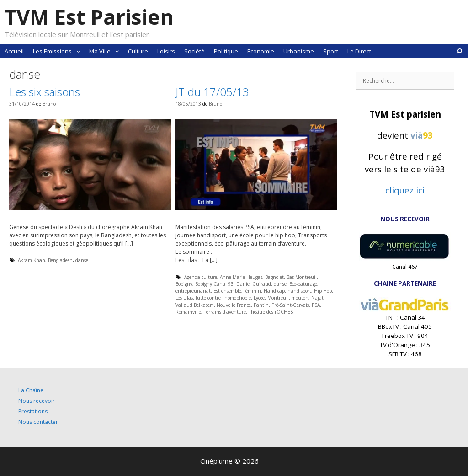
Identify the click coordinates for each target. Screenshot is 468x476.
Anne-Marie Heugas (241, 277)
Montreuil (278, 298)
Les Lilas (184, 298)
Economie (261, 51)
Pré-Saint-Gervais (290, 305)
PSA (316, 305)
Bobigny (184, 284)
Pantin (261, 305)
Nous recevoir (37, 401)
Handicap (274, 291)
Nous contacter (38, 422)
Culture (138, 51)
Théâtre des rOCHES (271, 312)
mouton (300, 298)
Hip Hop (323, 291)
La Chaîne (31, 390)
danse (82, 260)
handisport (299, 291)
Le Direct (359, 51)
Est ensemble (227, 291)
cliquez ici (405, 190)
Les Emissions (59, 51)
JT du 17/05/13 (212, 92)
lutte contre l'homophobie (223, 298)
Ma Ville (106, 51)
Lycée (259, 298)
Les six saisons (45, 92)
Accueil (14, 51)
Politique (226, 51)
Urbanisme (299, 51)
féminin (253, 291)
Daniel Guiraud (254, 284)
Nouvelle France (234, 305)
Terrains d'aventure (225, 312)
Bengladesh (60, 260)
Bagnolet (274, 277)
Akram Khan (32, 260)
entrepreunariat (193, 291)
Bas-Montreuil (302, 277)
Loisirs (166, 51)
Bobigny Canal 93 (214, 284)
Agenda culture (201, 277)
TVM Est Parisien (89, 17)
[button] (78, 51)
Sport (331, 51)
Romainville (188, 312)
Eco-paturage (303, 284)
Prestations (33, 411)
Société (194, 51)
